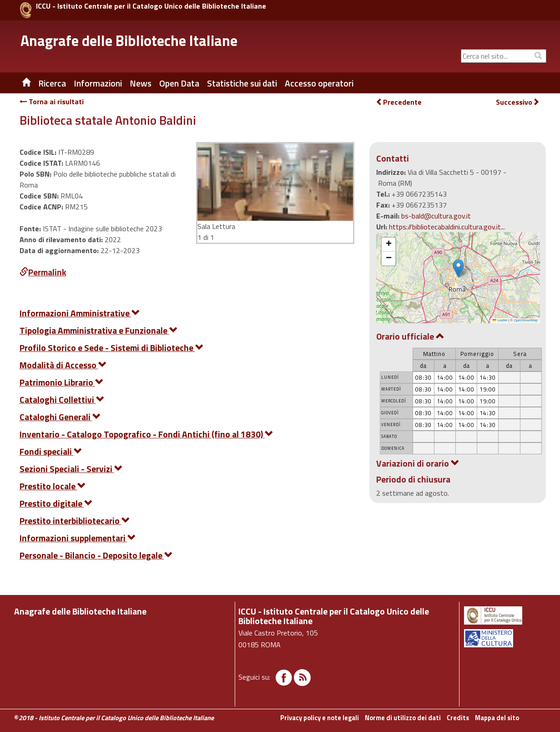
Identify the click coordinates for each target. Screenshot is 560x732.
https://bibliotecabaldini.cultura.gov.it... (447, 227)
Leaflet (500, 320)
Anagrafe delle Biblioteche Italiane (129, 41)
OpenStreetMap (526, 320)
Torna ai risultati (52, 102)
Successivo (518, 102)
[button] (458, 268)
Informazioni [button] (98, 83)
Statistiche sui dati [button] (242, 83)
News (141, 83)
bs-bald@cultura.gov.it (436, 216)
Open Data (179, 83)
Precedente (399, 102)
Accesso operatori (319, 83)
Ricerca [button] (52, 83)
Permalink (43, 272)
